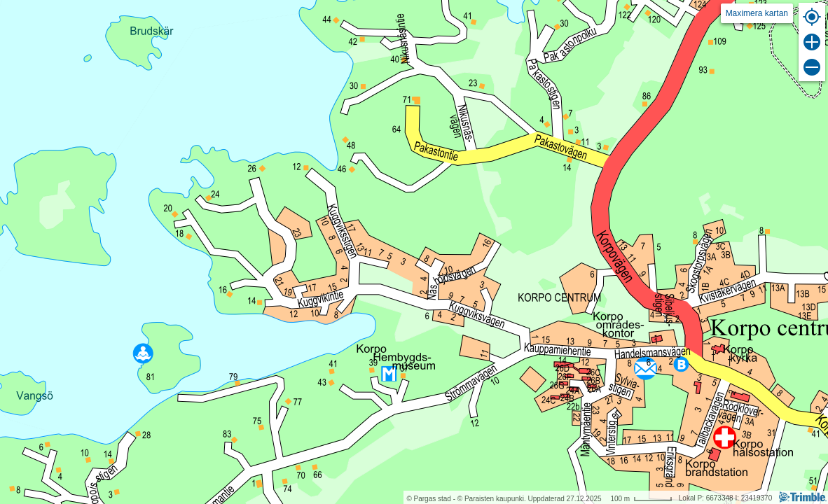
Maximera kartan (757, 13)
